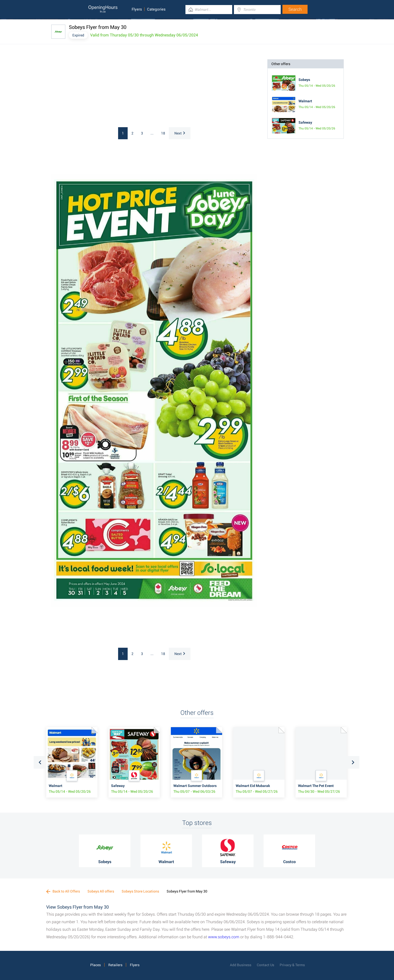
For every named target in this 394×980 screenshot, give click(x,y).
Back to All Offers (63, 891)
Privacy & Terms (292, 965)
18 (163, 133)
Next (180, 133)
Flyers (137, 9)
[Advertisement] (117, 91)
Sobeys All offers (101, 891)
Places (95, 965)
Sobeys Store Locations (140, 891)
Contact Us (265, 965)
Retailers (115, 965)
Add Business (241, 965)
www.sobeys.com (224, 937)
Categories (156, 9)
